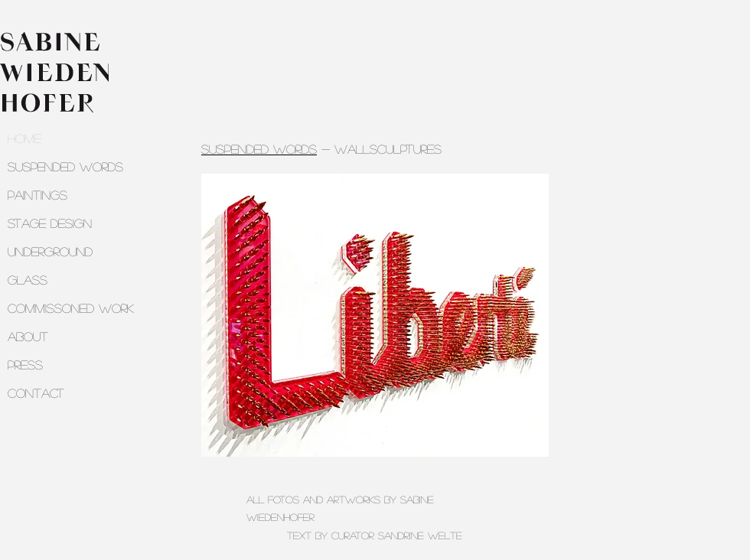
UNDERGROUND (50, 251)
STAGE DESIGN (50, 223)
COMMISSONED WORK (71, 308)
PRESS (25, 365)
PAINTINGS (37, 195)
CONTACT (36, 393)
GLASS (28, 280)
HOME (24, 138)
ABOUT (28, 336)
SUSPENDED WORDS (65, 166)
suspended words (259, 149)
